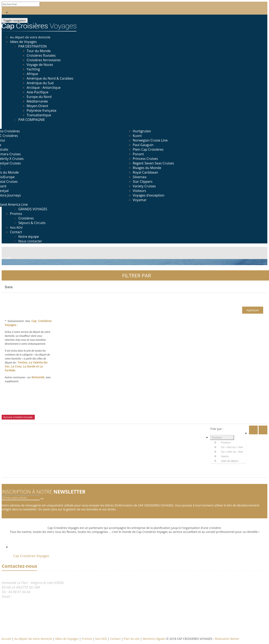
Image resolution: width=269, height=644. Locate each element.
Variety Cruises (144, 186)
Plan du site (132, 639)
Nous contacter (30, 241)
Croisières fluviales (41, 55)
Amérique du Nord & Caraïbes (50, 78)
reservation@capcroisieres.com (35, 596)
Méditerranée (37, 101)
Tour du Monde (39, 51)
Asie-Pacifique (37, 92)
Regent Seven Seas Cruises (153, 163)
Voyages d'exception (149, 195)
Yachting (33, 69)
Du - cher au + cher (232, 447)
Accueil (6, 639)
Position (217, 437)
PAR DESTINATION (32, 46)
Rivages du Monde (147, 168)
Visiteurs (139, 191)
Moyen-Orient (37, 106)
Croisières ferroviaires (44, 60)
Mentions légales (154, 639)
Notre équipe (29, 237)
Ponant (138, 154)
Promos (16, 214)
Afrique (32, 74)
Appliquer (253, 310)
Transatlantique (39, 115)
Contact (16, 232)
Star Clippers (143, 182)
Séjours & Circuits (32, 223)
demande (38, 377)
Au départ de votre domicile (34, 639)
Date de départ (230, 461)
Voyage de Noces (40, 65)
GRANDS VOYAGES (33, 209)
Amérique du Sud (40, 83)
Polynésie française (42, 110)
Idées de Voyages (23, 42)
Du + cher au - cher (232, 452)
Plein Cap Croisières (148, 149)
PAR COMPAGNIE (32, 120)
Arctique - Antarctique (44, 88)
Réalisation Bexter (227, 639)
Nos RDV (102, 639)
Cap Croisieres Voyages (31, 556)
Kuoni (137, 136)
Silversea (140, 177)
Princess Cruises (145, 159)
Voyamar (140, 200)
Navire (225, 456)
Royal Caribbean (145, 172)
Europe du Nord (39, 97)
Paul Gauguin (143, 145)
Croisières (26, 218)
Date (9, 287)
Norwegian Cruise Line (150, 140)
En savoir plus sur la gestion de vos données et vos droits (77, 509)
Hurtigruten (142, 131)
